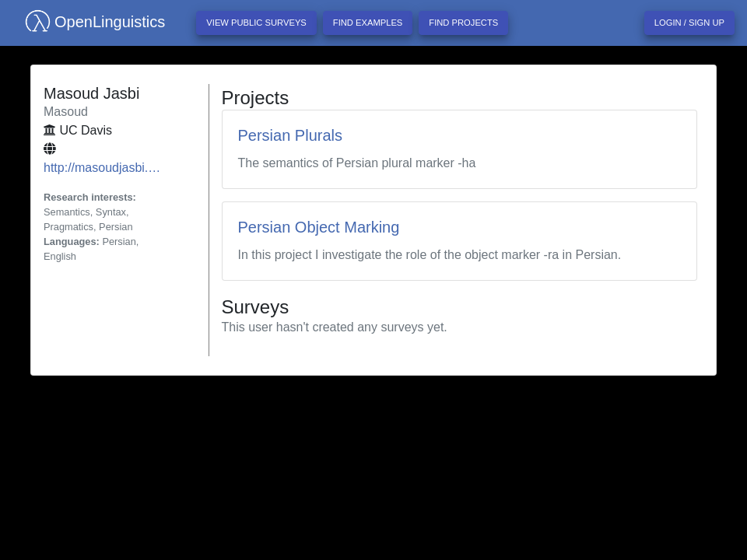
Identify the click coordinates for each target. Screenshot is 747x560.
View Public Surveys (256, 23)
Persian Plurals (291, 135)
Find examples (368, 23)
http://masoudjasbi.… (102, 168)
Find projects (463, 23)
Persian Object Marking (319, 227)
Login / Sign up (689, 23)
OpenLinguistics (89, 22)
